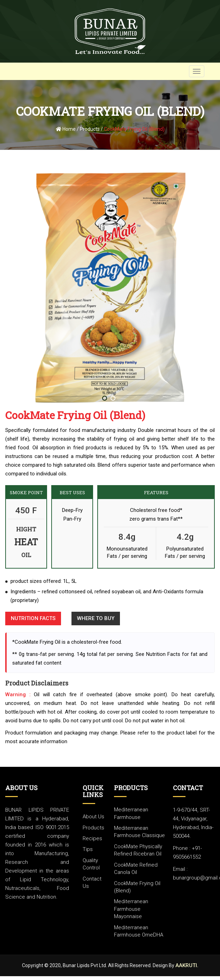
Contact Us (92, 882)
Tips (88, 849)
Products (90, 129)
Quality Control (91, 864)
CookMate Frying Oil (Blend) (134, 129)
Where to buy (96, 618)
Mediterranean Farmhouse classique (139, 832)
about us (93, 817)
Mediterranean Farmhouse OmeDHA (139, 931)
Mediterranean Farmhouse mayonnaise (131, 909)
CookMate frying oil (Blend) (137, 887)
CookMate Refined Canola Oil (136, 869)
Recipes (92, 838)
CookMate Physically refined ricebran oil (138, 850)
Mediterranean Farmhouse (131, 813)
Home (66, 129)
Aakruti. (187, 965)
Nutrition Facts (33, 618)
